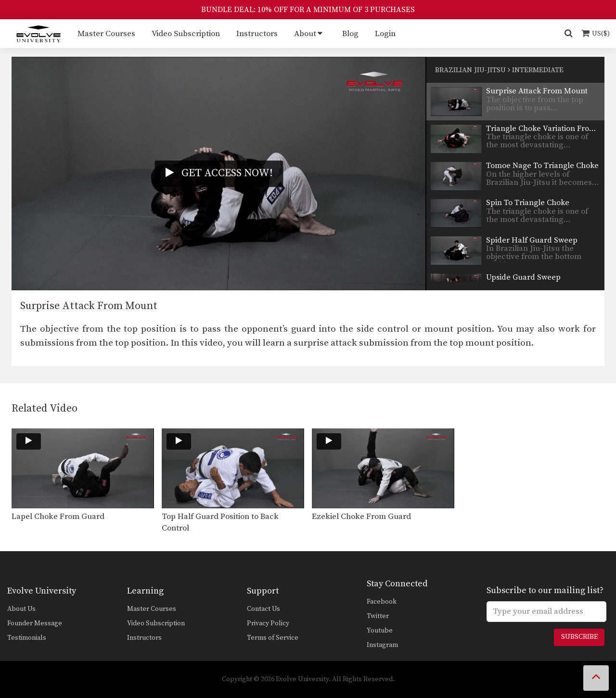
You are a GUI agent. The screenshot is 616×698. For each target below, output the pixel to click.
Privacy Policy (268, 623)
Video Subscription (186, 34)
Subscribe (579, 637)
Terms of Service (273, 638)
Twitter (378, 616)
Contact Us (263, 609)
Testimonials (27, 638)
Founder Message (35, 623)
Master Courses (106, 34)
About (305, 34)
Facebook (382, 602)
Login (385, 34)
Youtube (380, 631)
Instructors (257, 34)
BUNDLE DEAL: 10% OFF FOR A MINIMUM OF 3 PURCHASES (308, 10)
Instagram (382, 645)
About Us (21, 609)
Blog (350, 34)
